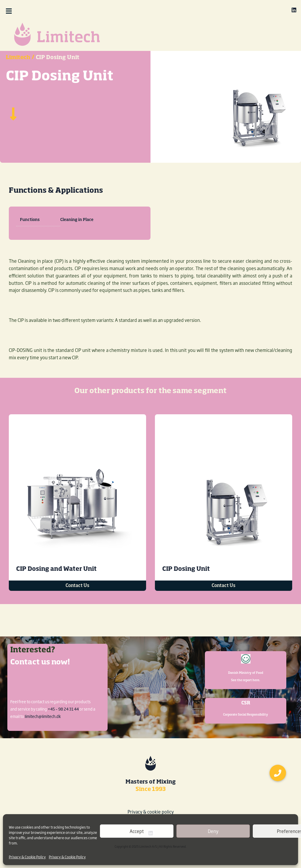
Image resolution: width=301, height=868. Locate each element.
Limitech (18, 75)
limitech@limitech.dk (43, 716)
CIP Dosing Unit (186, 587)
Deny (213, 831)
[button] (24, 11)
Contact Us (77, 603)
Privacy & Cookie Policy (27, 857)
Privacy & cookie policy (151, 812)
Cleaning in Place (77, 238)
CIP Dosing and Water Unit (56, 587)
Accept (137, 831)
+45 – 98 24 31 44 (63, 709)
